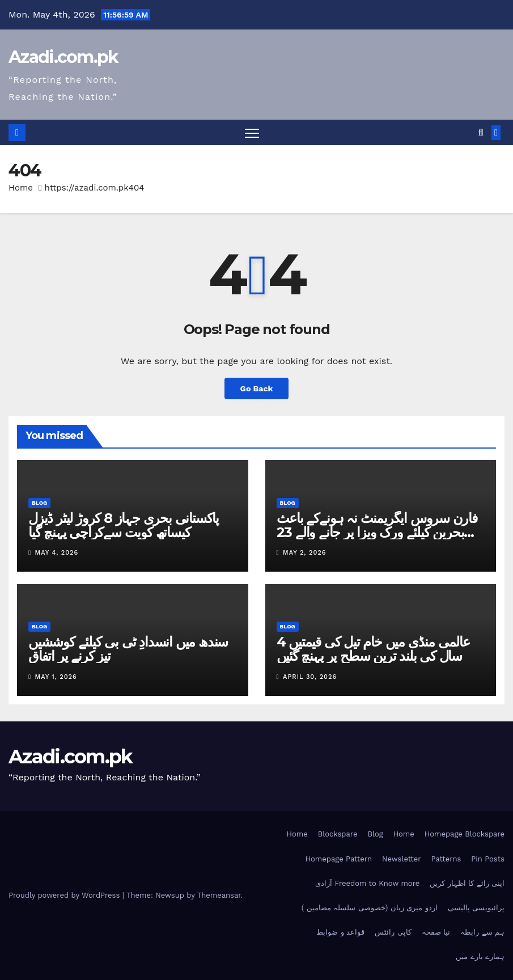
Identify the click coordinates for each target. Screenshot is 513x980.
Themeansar (219, 895)
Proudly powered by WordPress (65, 895)
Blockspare (338, 834)
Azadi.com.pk (63, 57)
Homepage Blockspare (465, 834)
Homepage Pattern (339, 859)
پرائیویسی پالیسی (476, 908)
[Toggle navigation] (252, 132)
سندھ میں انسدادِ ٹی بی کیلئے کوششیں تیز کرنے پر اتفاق (128, 649)
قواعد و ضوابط (340, 932)
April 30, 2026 (310, 677)
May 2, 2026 (304, 553)
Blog (39, 503)
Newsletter (402, 859)
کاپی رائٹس (393, 932)
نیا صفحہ (436, 932)
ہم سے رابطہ (482, 932)
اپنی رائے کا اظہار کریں (467, 883)
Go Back (256, 388)
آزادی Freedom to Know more (367, 883)
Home (21, 188)
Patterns (446, 859)
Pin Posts (488, 859)
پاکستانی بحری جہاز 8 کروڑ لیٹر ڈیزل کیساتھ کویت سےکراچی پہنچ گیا (124, 525)
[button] (481, 132)
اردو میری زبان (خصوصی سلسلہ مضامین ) (370, 908)
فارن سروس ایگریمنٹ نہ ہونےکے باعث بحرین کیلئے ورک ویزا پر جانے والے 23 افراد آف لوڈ (377, 532)
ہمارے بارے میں (480, 956)
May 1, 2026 (56, 677)
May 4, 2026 (57, 553)
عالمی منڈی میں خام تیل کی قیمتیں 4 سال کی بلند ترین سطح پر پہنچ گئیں (373, 649)
